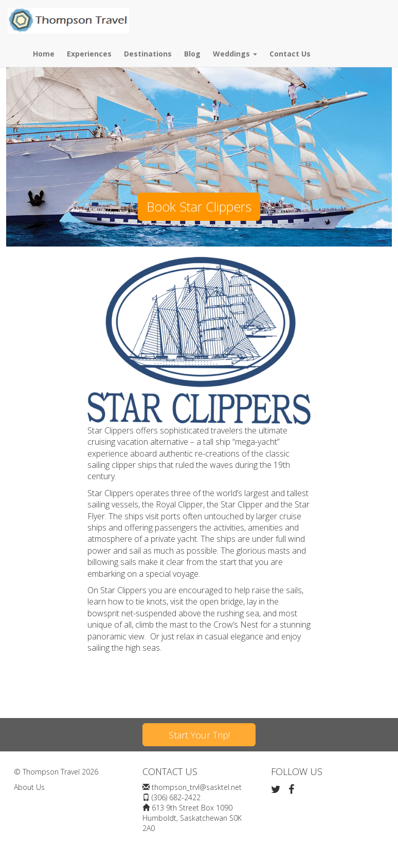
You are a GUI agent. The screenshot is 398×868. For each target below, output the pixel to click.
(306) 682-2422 (176, 797)
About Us (29, 787)
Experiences (89, 54)
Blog (192, 54)
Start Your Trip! (199, 735)
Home (44, 54)
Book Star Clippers (199, 206)
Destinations (148, 54)
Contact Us (290, 54)
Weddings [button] (235, 54)
